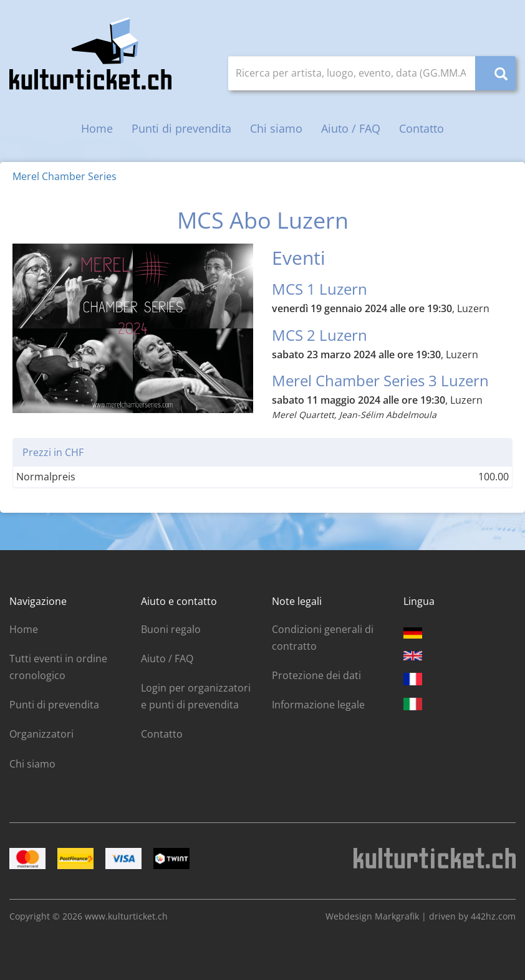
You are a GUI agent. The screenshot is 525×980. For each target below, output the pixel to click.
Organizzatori (41, 734)
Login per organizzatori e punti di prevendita (196, 696)
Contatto (421, 128)
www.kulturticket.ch (126, 916)
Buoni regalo (171, 629)
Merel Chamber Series (65, 176)
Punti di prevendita (181, 128)
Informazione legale (318, 705)
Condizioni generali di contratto (323, 638)
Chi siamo (276, 128)
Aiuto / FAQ (351, 128)
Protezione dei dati (316, 675)
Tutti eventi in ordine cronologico (58, 667)
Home (97, 128)
